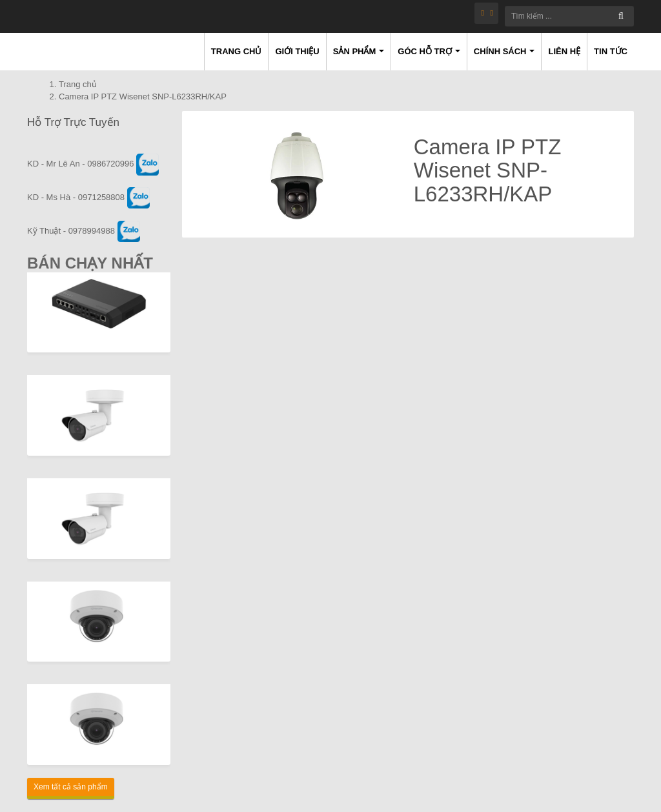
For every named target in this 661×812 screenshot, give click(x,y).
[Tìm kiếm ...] (569, 16)
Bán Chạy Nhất (90, 263)
